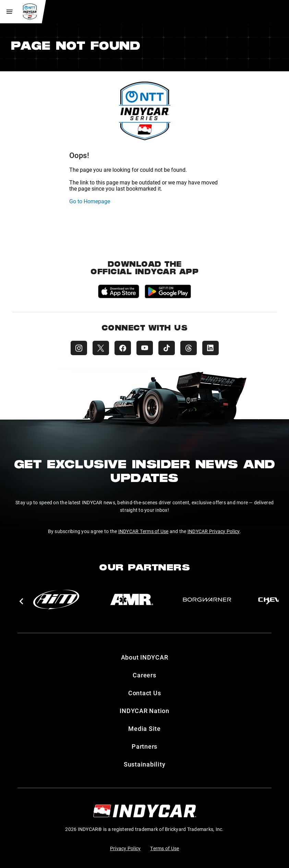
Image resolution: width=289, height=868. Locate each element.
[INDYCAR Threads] (189, 348)
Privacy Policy (125, 848)
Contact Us (145, 693)
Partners (144, 746)
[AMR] (132, 600)
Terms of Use (165, 848)
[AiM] (56, 600)
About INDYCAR (145, 657)
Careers (144, 675)
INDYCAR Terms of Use (143, 531)
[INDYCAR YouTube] (145, 348)
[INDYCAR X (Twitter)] (101, 348)
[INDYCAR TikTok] (167, 348)
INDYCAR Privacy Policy (214, 531)
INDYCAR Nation (144, 711)
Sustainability (145, 764)
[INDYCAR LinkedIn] (210, 348)
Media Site (144, 728)
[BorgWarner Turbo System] (207, 600)
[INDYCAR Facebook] (123, 348)
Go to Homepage (90, 201)
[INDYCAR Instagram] (79, 348)
